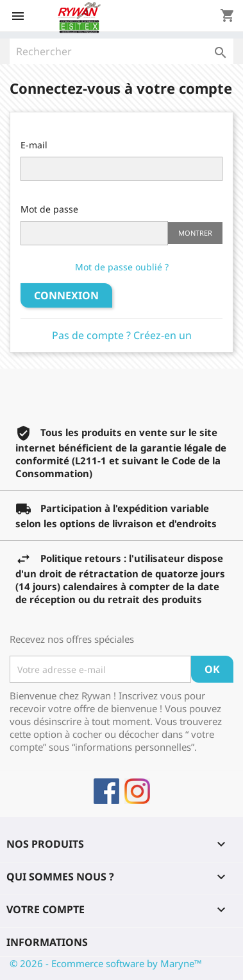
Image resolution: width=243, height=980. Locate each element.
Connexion (66, 295)
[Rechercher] (122, 51)
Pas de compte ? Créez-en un (122, 335)
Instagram (137, 791)
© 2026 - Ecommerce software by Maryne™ (106, 963)
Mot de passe (49, 209)
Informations (47, 942)
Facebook (106, 791)
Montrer (195, 233)
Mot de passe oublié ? (122, 267)
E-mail (34, 145)
